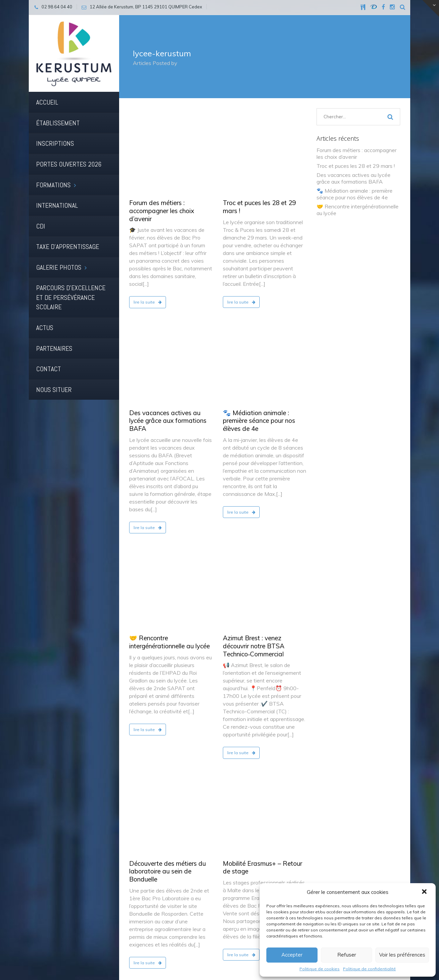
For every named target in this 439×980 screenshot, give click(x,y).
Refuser (347, 955)
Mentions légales (149, 953)
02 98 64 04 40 (339, 869)
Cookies (184, 953)
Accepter (292, 955)
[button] (425, 892)
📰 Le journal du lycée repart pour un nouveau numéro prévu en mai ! (170, 696)
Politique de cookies (320, 969)
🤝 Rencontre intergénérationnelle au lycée (169, 411)
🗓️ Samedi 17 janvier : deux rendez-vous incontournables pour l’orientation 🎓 (264, 696)
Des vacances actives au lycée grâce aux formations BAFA (168, 267)
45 (210, 824)
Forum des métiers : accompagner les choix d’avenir (162, 134)
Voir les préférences (402, 955)
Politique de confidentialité (369, 969)
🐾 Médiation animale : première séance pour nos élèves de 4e (259, 267)
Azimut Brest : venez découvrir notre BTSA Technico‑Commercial (254, 415)
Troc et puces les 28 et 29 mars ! (259, 130)
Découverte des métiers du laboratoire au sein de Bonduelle (167, 563)
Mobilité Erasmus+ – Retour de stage (262, 559)
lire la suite (148, 225)
